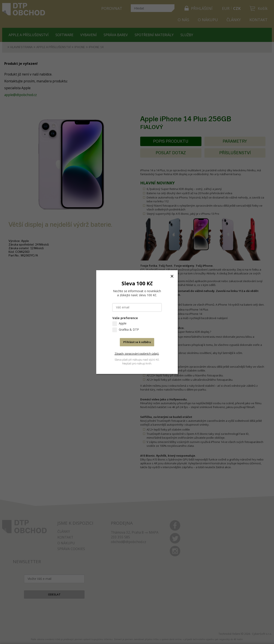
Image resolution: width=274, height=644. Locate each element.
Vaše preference (125, 318)
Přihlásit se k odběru (137, 342)
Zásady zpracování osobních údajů (137, 354)
